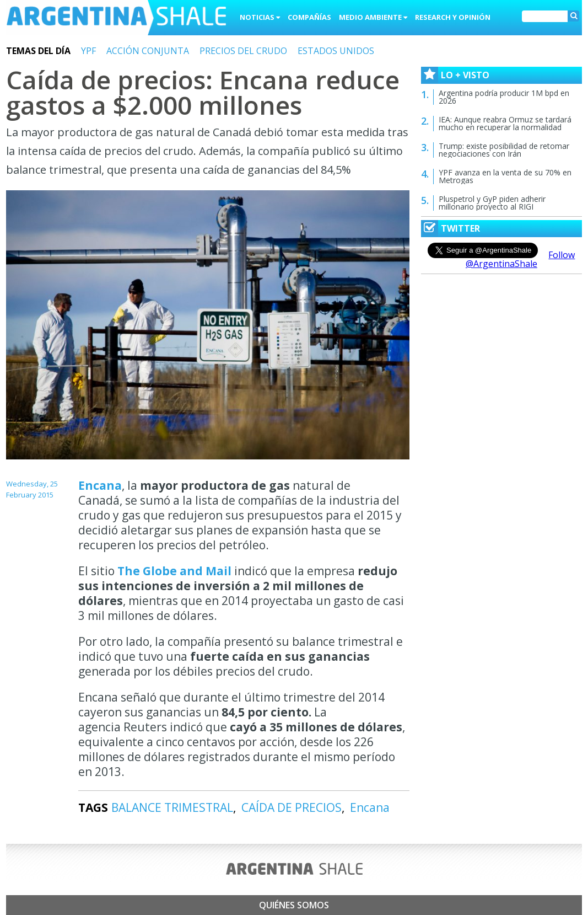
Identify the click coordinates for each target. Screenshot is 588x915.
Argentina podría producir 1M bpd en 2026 (504, 97)
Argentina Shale (116, 19)
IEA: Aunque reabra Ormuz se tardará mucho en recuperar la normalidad (505, 123)
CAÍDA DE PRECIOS (292, 807)
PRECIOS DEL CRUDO (243, 51)
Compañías (309, 17)
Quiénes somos (294, 905)
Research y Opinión (453, 17)
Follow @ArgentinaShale (520, 259)
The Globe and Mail (176, 571)
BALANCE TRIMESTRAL (172, 807)
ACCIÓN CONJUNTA (148, 51)
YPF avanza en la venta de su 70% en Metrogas (505, 176)
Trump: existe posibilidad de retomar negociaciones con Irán (504, 150)
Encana (100, 485)
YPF (88, 51)
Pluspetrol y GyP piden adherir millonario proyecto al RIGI (492, 203)
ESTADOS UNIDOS (336, 51)
